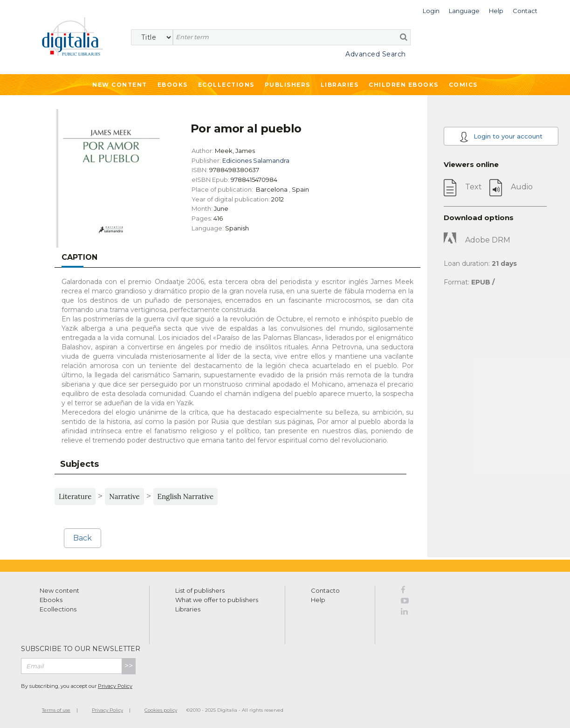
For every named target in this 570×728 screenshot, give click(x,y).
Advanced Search (376, 54)
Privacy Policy (115, 686)
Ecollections (226, 85)
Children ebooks (404, 85)
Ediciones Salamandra (256, 160)
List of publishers (200, 590)
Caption (79, 257)
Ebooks (173, 85)
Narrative (124, 496)
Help (318, 600)
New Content (120, 85)
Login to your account (501, 137)
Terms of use (56, 710)
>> (129, 666)
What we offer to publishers (217, 600)
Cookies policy (161, 710)
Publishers (288, 85)
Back (82, 538)
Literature (75, 496)
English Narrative (186, 496)
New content (59, 590)
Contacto (325, 590)
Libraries (340, 85)
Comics (463, 85)
